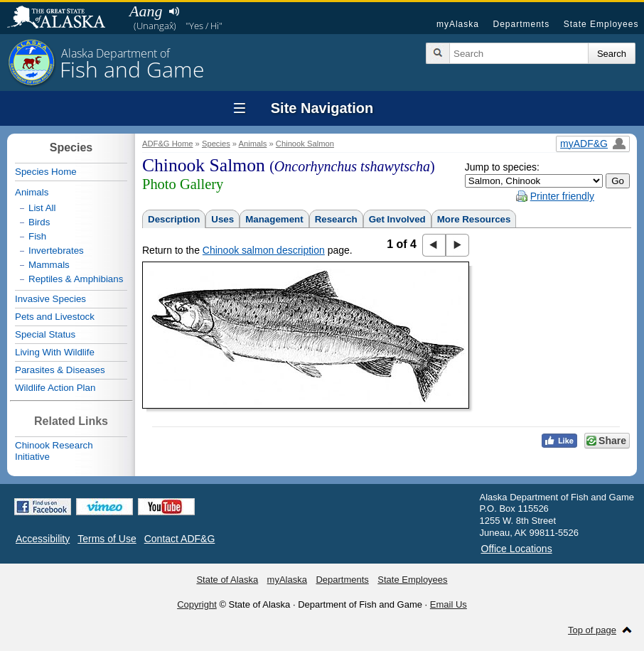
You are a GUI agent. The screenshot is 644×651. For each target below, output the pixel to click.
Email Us (449, 604)
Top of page (592, 630)
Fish (37, 236)
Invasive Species (50, 299)
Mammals (49, 265)
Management (274, 219)
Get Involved (397, 219)
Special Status (45, 334)
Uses (222, 219)
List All (42, 208)
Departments (521, 24)
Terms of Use (107, 539)
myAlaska (458, 24)
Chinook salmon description (264, 250)
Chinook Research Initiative (54, 451)
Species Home (46, 172)
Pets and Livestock (55, 317)
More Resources (474, 219)
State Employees (601, 24)
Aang (146, 11)
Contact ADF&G (180, 539)
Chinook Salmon (305, 144)
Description (174, 219)
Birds (39, 222)
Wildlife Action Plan (55, 388)
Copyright (197, 604)
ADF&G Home (168, 144)
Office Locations (517, 549)
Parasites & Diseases (60, 370)
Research (336, 219)
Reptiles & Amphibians (76, 279)
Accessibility (43, 539)
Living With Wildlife (55, 352)
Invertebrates (56, 251)
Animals (253, 144)
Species (216, 144)
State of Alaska (63, 18)
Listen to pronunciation (174, 11)
